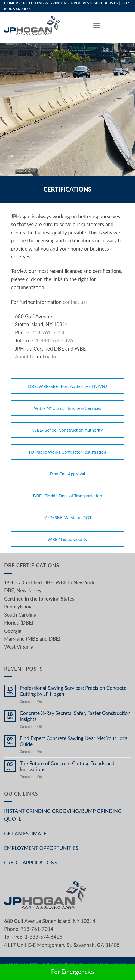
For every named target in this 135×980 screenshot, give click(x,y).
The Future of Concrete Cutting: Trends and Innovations (67, 766)
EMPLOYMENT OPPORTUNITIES (41, 848)
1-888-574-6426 (54, 340)
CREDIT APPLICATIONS (31, 863)
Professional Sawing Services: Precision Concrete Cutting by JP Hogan (73, 691)
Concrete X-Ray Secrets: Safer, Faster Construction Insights (75, 716)
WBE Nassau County (67, 539)
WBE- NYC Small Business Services (68, 408)
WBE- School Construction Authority (67, 430)
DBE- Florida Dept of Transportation (67, 495)
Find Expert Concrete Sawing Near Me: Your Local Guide (74, 741)
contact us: (75, 302)
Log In (49, 357)
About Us (25, 357)
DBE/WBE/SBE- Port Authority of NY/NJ (67, 386)
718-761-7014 (48, 332)
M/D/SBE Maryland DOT (67, 517)
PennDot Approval (68, 474)
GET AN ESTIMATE (25, 834)
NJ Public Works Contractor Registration (67, 452)
